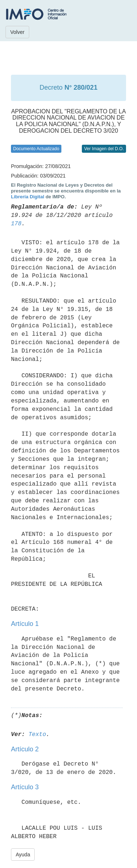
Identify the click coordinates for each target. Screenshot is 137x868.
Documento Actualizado (36, 149)
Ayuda (23, 855)
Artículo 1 (25, 624)
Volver (17, 32)
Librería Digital (28, 197)
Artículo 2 (25, 749)
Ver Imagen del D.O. (104, 149)
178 (16, 224)
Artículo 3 (25, 787)
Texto (37, 735)
